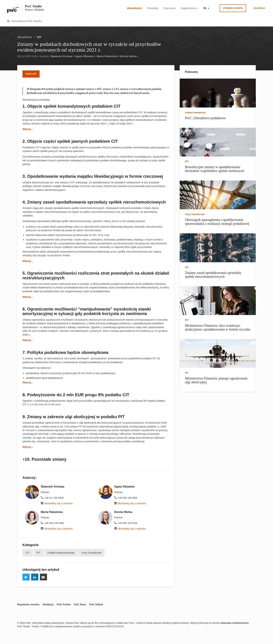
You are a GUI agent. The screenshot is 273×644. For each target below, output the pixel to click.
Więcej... (28, 129)
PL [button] (206, 8)
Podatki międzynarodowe (61, 553)
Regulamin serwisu (28, 604)
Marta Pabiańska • (108, 56)
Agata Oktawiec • (85, 56)
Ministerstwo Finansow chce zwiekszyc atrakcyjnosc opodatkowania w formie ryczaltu (218, 327)
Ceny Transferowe (91, 553)
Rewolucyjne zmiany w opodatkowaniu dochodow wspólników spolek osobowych (214, 169)
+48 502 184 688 (52, 523)
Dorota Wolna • (129, 56)
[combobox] (129, 21)
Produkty (153, 8)
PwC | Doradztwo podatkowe (205, 118)
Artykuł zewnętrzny (195, 112)
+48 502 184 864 (126, 498)
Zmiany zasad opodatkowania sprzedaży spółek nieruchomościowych (213, 275)
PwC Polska (64, 604)
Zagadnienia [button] (189, 8)
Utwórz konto (233, 8)
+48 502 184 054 (126, 523)
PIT (38, 553)
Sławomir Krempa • (62, 56)
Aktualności (134, 8)
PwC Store (80, 604)
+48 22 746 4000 (52, 498)
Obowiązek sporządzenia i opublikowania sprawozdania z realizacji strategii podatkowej (217, 222)
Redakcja (48, 604)
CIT (39, 37)
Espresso (170, 8)
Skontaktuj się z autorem (57, 503)
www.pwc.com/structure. (235, 623)
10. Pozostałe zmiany (46, 459)
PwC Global (96, 604)
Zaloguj (259, 8)
